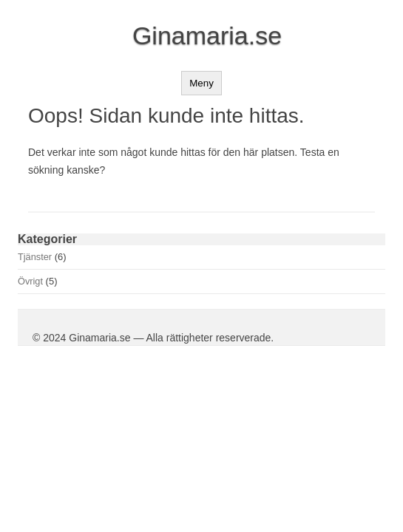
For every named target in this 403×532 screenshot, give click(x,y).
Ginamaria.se (207, 35)
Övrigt (30, 281)
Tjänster (35, 257)
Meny (201, 83)
